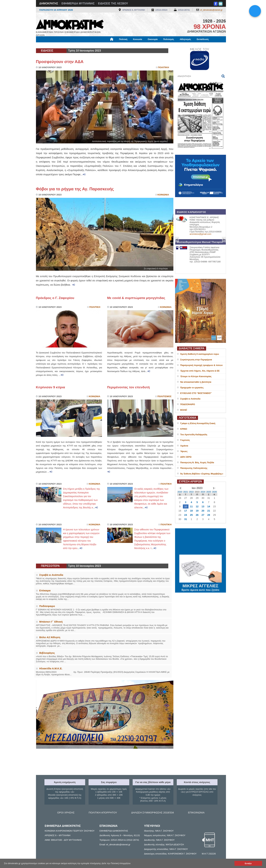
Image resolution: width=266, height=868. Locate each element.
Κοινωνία (137, 39)
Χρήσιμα (106, 45)
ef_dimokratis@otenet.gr (211, 10)
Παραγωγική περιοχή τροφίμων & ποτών (202, 365)
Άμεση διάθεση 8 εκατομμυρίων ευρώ (200, 354)
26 (197, 515)
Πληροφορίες (134, 45)
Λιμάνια (184, 446)
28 (209, 515)
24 (186, 515)
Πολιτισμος (164, 396)
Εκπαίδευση (203, 39)
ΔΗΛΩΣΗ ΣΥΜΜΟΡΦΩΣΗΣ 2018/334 (153, 812)
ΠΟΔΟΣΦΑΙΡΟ (188, 404)
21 (209, 511)
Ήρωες (184, 451)
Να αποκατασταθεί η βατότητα (196, 382)
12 (197, 506)
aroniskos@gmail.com (201, 234)
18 (191, 511)
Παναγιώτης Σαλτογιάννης (194, 468)
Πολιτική (123, 39)
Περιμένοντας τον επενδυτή (129, 387)
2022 (191, 492)
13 (203, 506)
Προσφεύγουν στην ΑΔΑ (60, 62)
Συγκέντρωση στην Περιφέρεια (196, 360)
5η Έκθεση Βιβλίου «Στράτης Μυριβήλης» (202, 474)
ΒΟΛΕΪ (184, 410)
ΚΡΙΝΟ (184, 429)
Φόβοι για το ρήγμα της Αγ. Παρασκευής (75, 189)
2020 (180, 492)
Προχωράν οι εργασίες (192, 388)
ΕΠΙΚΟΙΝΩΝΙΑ (196, 812)
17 (186, 511)
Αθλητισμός (185, 39)
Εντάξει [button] (248, 863)
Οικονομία (153, 39)
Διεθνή (119, 45)
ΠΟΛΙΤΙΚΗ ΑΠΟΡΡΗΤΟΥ (103, 812)
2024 (203, 492)
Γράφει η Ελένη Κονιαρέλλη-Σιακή (198, 423)
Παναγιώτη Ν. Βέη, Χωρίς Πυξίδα (197, 462)
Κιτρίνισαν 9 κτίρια (51, 387)
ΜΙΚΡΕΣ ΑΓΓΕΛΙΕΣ (201, 585)
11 (191, 506)
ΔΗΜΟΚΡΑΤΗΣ (49, 3)
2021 (186, 492)
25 (191, 515)
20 (203, 511)
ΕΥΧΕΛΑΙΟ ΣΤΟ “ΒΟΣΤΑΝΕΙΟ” (196, 393)
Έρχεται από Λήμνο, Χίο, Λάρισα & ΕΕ (200, 371)
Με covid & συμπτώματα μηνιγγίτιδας (136, 298)
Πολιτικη (163, 67)
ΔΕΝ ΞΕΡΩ (186, 457)
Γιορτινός (185, 440)
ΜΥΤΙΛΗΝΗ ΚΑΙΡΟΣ (201, 542)
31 (186, 519)
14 (209, 506)
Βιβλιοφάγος (79, 45)
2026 (215, 492)
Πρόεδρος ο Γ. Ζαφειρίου (55, 298)
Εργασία (63, 45)
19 (197, 511)
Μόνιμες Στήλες (46, 45)
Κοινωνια (163, 195)
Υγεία (94, 45)
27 (203, 515)
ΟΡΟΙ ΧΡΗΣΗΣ (66, 812)
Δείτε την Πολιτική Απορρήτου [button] (116, 863)
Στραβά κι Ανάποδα (190, 399)
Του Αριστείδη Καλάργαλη (194, 435)
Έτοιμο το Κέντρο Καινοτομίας (196, 376)
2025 (209, 492)
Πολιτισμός (169, 39)
